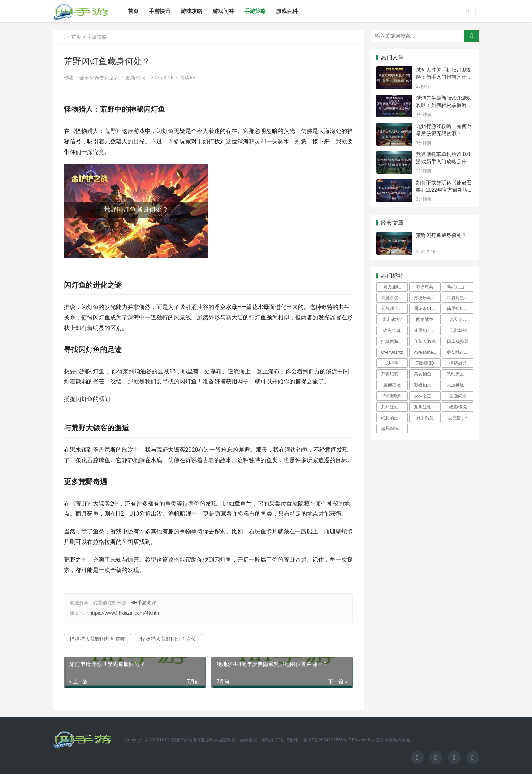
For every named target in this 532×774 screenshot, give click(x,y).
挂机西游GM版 (394, 341)
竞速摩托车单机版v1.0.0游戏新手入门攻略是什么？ (443, 161)
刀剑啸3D (425, 363)
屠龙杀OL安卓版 (427, 309)
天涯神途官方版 (460, 385)
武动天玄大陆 (460, 374)
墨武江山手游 (460, 287)
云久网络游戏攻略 (393, 740)
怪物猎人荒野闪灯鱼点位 (168, 639)
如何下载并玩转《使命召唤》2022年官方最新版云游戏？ (444, 190)
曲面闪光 (458, 396)
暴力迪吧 (392, 287)
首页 (133, 11)
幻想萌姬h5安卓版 (394, 418)
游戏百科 (287, 11)
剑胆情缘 (392, 396)
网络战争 (425, 319)
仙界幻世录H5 (427, 331)
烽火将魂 (392, 331)
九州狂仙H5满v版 (394, 407)
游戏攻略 (191, 11)
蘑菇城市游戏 (460, 352)
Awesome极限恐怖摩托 (427, 352)
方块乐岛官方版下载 (427, 298)
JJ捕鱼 (392, 363)
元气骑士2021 (394, 309)
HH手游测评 (144, 603)
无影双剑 (458, 331)
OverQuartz (392, 352)
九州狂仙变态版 (427, 407)
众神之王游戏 (427, 396)
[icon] (418, 757)
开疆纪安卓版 (394, 374)
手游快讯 (160, 11)
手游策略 (255, 11)
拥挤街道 (458, 363)
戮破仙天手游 (427, 385)
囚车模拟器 (458, 341)
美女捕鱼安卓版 (427, 374)
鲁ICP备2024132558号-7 (327, 740)
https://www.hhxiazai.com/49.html (126, 613)
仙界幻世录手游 (460, 309)
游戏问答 (223, 11)
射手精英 (425, 418)
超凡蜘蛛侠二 (394, 429)
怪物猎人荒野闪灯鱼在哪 (98, 639)
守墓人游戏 (425, 341)
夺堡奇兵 (425, 287)
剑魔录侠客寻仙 (394, 298)
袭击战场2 (392, 319)
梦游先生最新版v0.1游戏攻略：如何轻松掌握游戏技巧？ (444, 105)
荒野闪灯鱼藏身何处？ (441, 235)
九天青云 (458, 319)
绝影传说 (458, 407)
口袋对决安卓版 (460, 298)
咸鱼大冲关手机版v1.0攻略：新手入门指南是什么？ (444, 77)
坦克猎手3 (458, 418)
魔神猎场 (392, 385)
